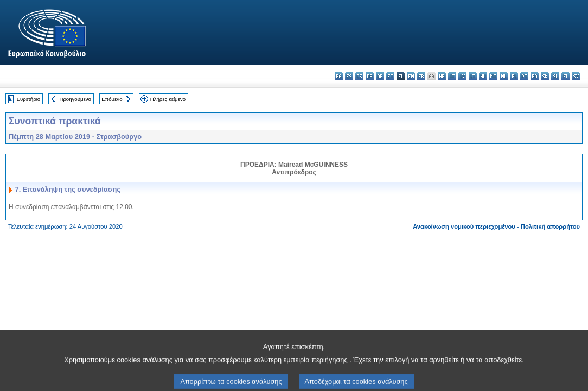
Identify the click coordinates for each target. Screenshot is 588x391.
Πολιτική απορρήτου (550, 226)
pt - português (524, 76)
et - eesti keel (390, 76)
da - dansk (370, 76)
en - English (411, 76)
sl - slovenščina (555, 76)
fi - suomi (565, 76)
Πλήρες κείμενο (168, 99)
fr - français (421, 76)
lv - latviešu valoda (462, 76)
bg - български (339, 76)
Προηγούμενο (75, 99)
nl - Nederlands (504, 76)
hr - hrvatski (442, 76)
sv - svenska (576, 76)
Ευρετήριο (28, 99)
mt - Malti (493, 76)
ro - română (535, 76)
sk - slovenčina (545, 76)
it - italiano (452, 76)
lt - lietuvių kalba (473, 76)
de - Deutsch (380, 76)
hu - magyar (483, 76)
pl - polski (514, 76)
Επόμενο (112, 99)
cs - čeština (359, 76)
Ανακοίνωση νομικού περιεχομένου (464, 226)
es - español (349, 76)
